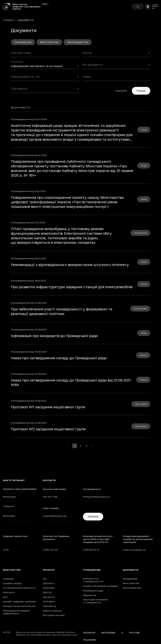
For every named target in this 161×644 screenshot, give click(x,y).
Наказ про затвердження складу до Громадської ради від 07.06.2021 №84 (71, 382)
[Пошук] (138, 7)
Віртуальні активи (54, 615)
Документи (131, 570)
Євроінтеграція (52, 611)
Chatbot (93, 517)
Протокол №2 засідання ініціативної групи (48, 429)
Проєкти (49, 570)
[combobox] (116, 54)
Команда (8, 579)
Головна (9, 20)
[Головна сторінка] (8, 7)
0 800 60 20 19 (91, 550)
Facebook (89, 633)
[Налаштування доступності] (148, 7)
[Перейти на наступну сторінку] (92, 446)
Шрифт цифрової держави (19, 601)
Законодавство (78, 42)
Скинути (121, 91)
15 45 (6, 550)
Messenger (9, 497)
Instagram (108, 633)
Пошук (141, 91)
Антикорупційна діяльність (19, 588)
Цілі (5, 597)
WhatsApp (9, 516)
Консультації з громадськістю (93, 580)
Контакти (9, 592)
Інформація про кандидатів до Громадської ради (54, 336)
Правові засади (12, 583)
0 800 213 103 (50, 550)
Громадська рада (93, 591)
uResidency (50, 606)
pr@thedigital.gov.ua (55, 516)
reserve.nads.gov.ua (134, 550)
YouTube (134, 633)
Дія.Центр (49, 597)
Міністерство (49, 42)
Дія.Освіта (49, 583)
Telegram (9, 506)
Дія (45, 579)
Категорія (17, 62)
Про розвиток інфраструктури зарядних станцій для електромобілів (72, 287)
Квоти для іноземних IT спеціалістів (95, 601)
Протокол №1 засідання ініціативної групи (48, 407)
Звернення (89, 595)
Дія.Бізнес (49, 588)
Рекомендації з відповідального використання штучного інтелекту (70, 265)
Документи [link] (26, 20)
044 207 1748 (50, 497)
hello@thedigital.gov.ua (96, 497)
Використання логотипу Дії (19, 606)
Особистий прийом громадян (100, 586)
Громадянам (23, 42)
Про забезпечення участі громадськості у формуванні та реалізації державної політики (62, 311)
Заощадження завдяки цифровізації (16, 612)
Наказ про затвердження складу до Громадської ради (59, 358)
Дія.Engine (49, 601)
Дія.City (47, 592)
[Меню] (155, 7)
